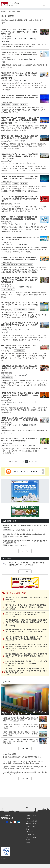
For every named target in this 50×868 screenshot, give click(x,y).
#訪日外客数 (6, 41)
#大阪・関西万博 (19, 350)
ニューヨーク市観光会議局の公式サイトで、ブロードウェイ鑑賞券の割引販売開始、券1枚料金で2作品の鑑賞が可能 (20, 199)
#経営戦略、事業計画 (25, 287)
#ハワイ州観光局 (22, 244)
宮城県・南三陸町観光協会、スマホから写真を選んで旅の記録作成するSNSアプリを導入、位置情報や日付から (19, 74)
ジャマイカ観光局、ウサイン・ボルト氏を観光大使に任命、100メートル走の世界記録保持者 (19, 440)
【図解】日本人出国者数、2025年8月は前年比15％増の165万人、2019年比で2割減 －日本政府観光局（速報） (20, 53)
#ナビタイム (28, 330)
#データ (27, 224)
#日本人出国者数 (23, 59)
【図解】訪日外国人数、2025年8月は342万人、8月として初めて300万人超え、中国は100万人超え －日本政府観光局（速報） (20, 32)
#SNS (4, 244)
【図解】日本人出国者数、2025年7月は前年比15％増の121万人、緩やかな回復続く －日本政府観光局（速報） (20, 419)
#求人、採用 (22, 264)
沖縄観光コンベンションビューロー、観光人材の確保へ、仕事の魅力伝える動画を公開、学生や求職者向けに (19, 259)
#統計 (20, 39)
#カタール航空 (6, 105)
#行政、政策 (24, 105)
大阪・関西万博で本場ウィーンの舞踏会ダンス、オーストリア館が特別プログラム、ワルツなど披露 (19, 347)
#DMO (4, 80)
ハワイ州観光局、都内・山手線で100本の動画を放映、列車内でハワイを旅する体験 (20, 238)
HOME (3, 11)
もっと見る (25, 551)
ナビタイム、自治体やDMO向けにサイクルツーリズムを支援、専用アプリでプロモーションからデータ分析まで (20, 324)
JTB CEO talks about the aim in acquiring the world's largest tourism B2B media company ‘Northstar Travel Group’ (23, 762)
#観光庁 (22, 141)
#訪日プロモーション (8, 289)
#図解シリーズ (12, 39)
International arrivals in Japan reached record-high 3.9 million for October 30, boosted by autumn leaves (25, 773)
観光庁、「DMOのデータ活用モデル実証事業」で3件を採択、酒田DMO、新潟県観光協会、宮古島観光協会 (19, 218)
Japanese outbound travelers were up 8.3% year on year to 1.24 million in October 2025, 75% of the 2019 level (24, 767)
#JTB (9, 80)
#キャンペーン (6, 163)
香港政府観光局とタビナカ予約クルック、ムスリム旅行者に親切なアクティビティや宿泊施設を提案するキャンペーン (19, 368)
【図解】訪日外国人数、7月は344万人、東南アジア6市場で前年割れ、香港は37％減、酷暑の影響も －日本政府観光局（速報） (20, 395)
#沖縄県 (30, 264)
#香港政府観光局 (7, 378)
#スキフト (15, 163)
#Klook (4, 375)
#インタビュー (12, 287)
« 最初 (11, 461)
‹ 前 (16, 461)
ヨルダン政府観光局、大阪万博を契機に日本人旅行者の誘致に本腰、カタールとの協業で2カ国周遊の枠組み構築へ (20, 98)
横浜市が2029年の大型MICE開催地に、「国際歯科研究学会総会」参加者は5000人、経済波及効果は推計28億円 (20, 119)
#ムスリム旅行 (23, 375)
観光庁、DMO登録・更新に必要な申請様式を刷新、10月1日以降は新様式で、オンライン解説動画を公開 (20, 137)
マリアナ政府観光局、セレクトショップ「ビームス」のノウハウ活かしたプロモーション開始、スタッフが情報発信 (19, 305)
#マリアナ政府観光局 (21, 310)
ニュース (9, 11)
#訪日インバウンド (29, 39)
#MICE (28, 123)
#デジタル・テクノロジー (20, 80)
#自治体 (34, 123)
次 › (40, 461)
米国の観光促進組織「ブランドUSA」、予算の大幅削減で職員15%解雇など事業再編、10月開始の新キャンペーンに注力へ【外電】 (20, 156)
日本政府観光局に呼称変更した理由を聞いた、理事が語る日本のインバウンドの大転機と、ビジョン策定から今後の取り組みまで (19, 280)
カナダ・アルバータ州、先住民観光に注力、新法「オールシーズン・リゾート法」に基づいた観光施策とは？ (19, 177)
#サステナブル (6, 183)
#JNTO (4, 39)
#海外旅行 (33, 59)
